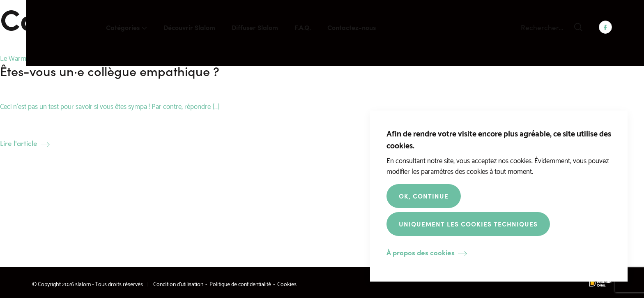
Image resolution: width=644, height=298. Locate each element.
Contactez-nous (352, 27)
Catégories (123, 27)
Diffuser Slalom (255, 27)
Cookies (287, 283)
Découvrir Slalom (189, 27)
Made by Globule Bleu (601, 283)
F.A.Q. (303, 27)
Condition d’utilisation (178, 283)
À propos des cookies (421, 253)
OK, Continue (424, 196)
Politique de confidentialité (240, 283)
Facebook (605, 27)
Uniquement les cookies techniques (468, 224)
